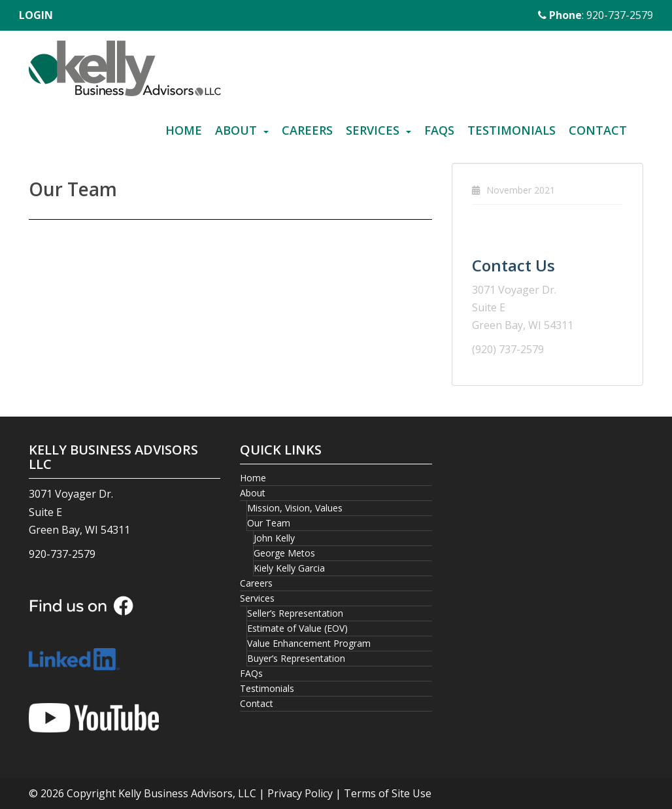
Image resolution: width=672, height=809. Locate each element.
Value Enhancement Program (309, 643)
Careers (307, 130)
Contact (598, 130)
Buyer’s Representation (296, 658)
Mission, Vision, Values (295, 508)
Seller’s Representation (295, 613)
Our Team (269, 523)
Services (373, 130)
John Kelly (274, 538)
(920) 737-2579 (508, 349)
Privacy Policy (300, 793)
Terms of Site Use (388, 793)
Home (184, 130)
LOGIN (36, 15)
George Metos (284, 553)
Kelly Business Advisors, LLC (187, 793)
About (236, 130)
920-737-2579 (62, 554)
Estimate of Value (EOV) (297, 628)
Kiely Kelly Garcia (289, 568)
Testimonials (512, 130)
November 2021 (521, 190)
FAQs (439, 130)
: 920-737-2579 (596, 15)
